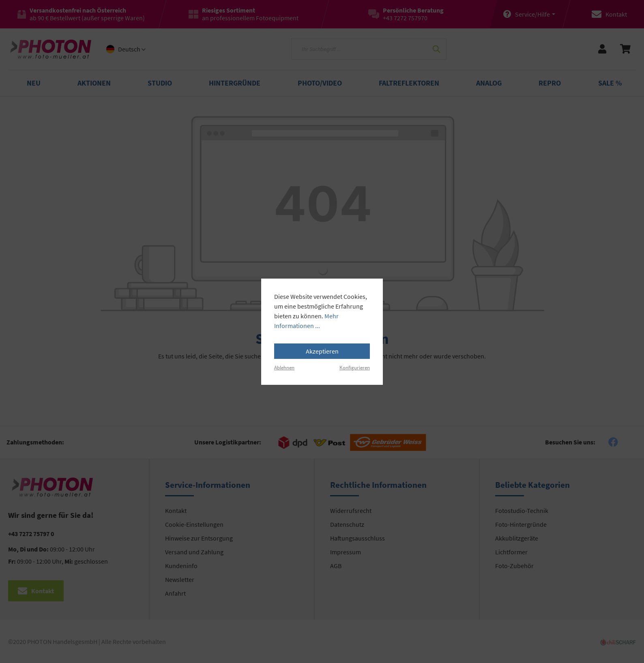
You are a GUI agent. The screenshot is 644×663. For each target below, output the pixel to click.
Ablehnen (284, 367)
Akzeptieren (322, 351)
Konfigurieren (355, 367)
